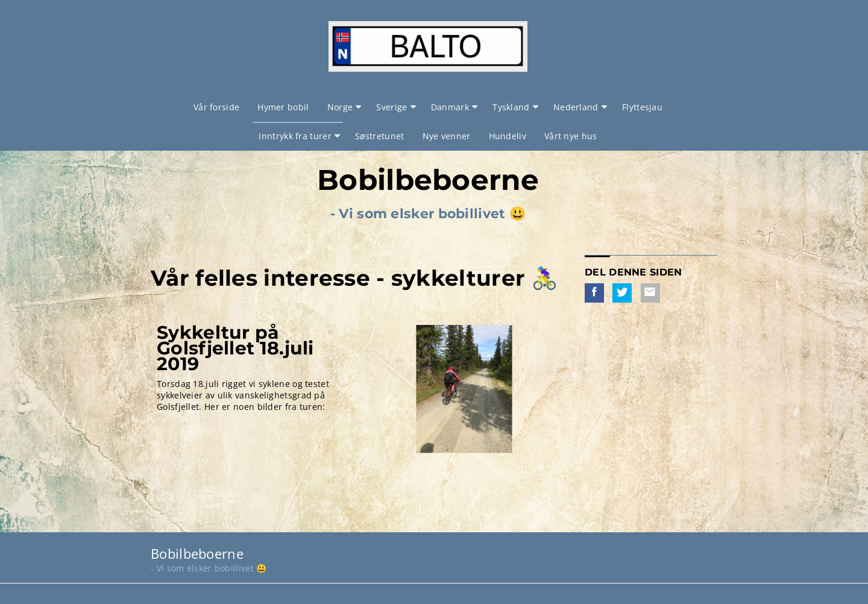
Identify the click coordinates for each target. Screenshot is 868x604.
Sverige (392, 107)
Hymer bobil (283, 107)
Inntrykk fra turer (295, 136)
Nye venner (447, 136)
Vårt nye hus (571, 136)
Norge (340, 107)
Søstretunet (379, 136)
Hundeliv (508, 136)
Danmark (450, 107)
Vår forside (216, 107)
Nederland (576, 107)
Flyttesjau (642, 107)
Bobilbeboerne (428, 180)
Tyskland (511, 107)
